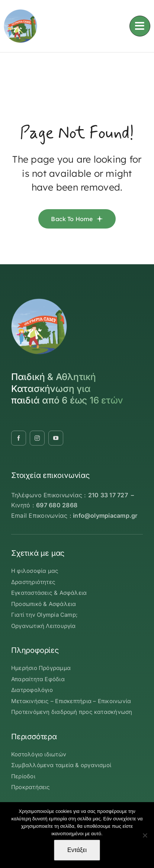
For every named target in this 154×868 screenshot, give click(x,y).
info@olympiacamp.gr (105, 516)
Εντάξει (77, 850)
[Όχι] (145, 835)
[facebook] (19, 438)
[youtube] (56, 438)
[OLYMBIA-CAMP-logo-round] (20, 12)
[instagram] (37, 438)
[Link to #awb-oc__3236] (140, 26)
